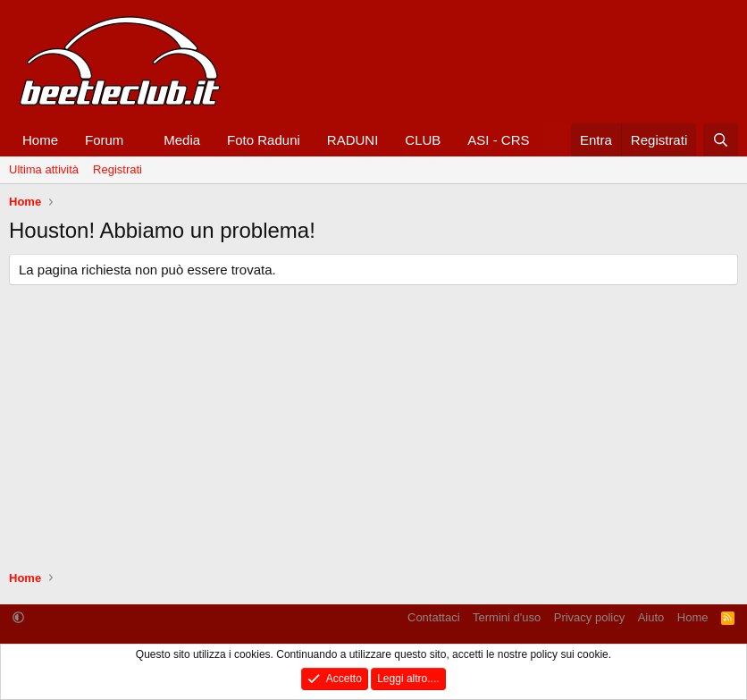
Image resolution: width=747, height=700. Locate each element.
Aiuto (651, 617)
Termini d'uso (507, 617)
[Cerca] (721, 140)
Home (40, 140)
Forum (104, 140)
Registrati (118, 169)
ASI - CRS (498, 140)
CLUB (423, 140)
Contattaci (434, 617)
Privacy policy (589, 617)
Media (182, 140)
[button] (138, 140)
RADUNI (353, 140)
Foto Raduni (264, 140)
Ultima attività (44, 169)
